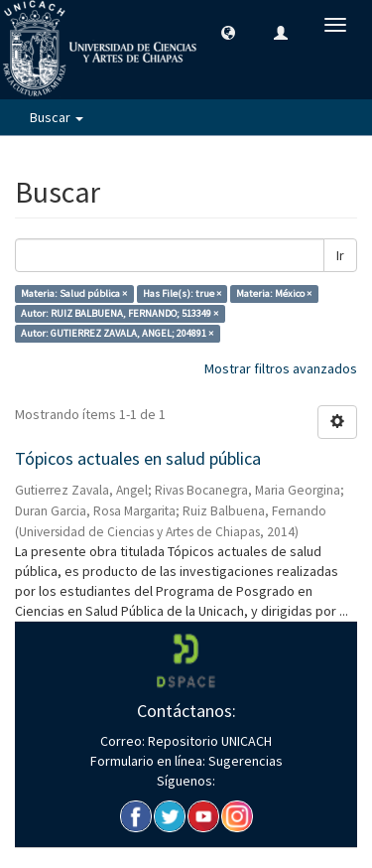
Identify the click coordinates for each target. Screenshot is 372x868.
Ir (340, 255)
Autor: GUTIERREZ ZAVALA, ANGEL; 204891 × (117, 333)
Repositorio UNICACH (208, 741)
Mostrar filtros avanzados (281, 368)
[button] (228, 32)
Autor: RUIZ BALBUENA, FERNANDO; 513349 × (120, 313)
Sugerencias (244, 761)
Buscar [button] (57, 117)
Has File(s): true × (182, 293)
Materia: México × (274, 293)
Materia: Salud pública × (74, 293)
